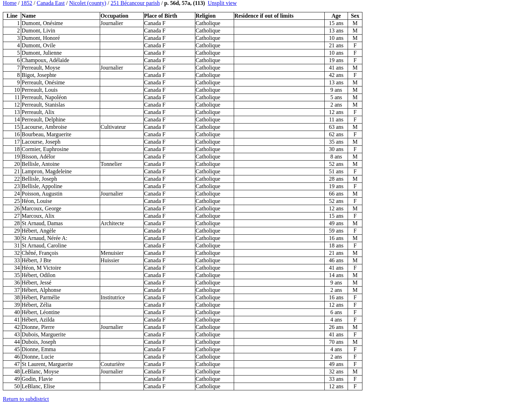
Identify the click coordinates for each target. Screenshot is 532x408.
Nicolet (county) (88, 3)
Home (10, 3)
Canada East (51, 3)
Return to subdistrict (26, 399)
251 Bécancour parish (135, 3)
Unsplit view (222, 3)
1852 (27, 3)
